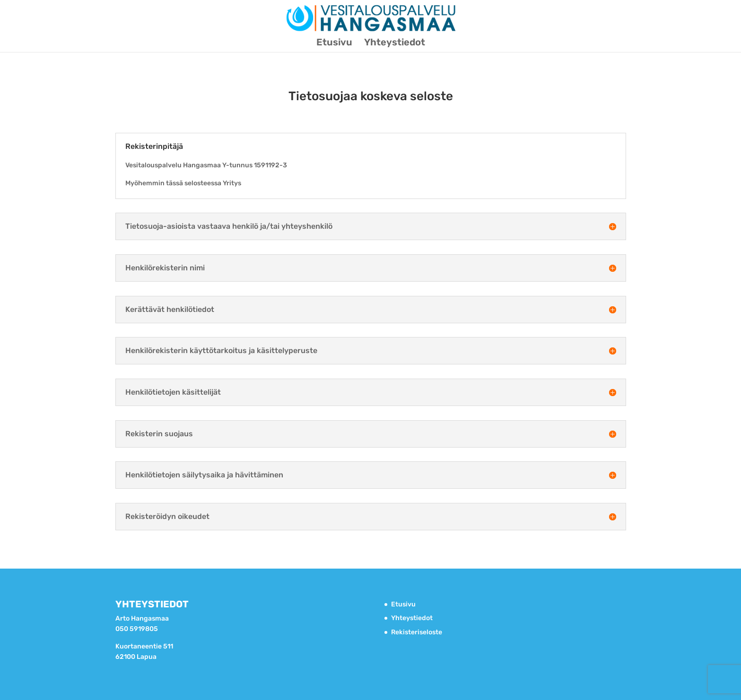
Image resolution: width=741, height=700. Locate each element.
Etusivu (334, 43)
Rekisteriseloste (417, 632)
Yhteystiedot (395, 43)
